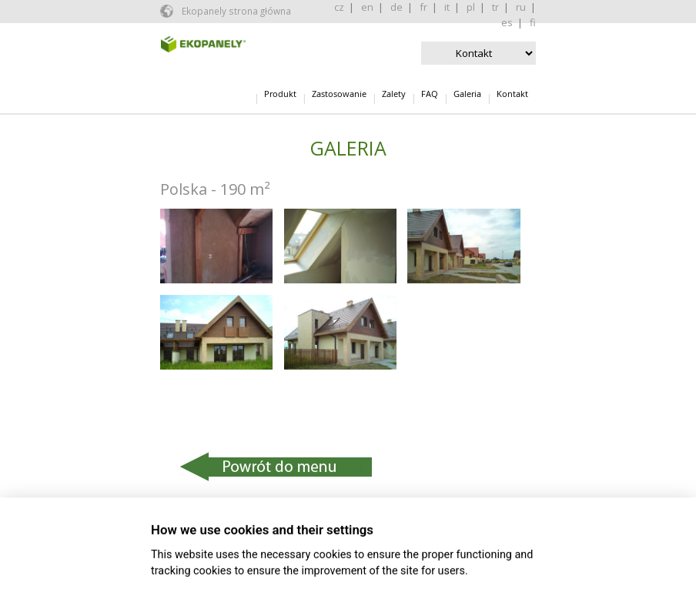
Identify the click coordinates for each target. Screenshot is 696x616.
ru (521, 7)
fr (423, 7)
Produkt (280, 94)
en (367, 7)
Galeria (467, 94)
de (397, 7)
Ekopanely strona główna (235, 11)
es (507, 22)
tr (495, 7)
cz (339, 7)
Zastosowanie (339, 94)
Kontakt (512, 94)
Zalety (394, 94)
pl (471, 7)
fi (533, 22)
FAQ (430, 94)
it (447, 7)
